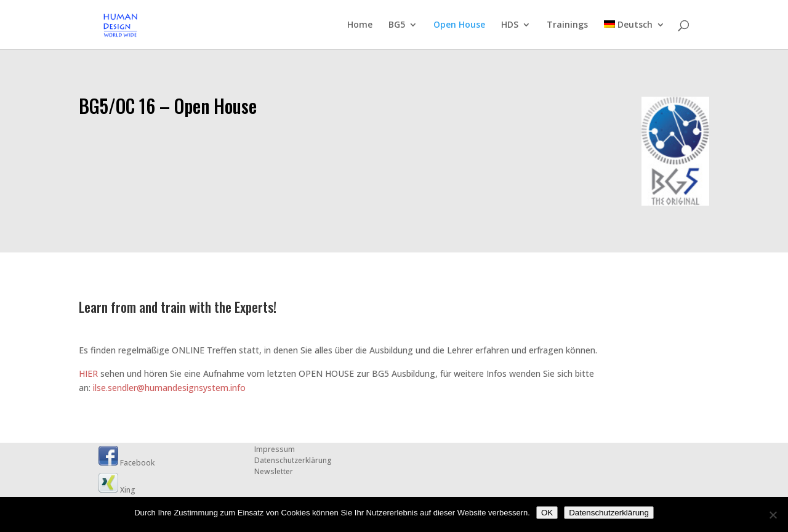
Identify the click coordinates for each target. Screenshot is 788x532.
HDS (510, 25)
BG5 (397, 25)
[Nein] (773, 515)
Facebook (127, 463)
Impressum (275, 449)
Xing (117, 490)
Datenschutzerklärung (293, 460)
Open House (459, 25)
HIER (88, 373)
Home (360, 25)
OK (547, 513)
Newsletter (274, 471)
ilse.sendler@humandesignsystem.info (169, 388)
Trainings (567, 25)
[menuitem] (634, 35)
